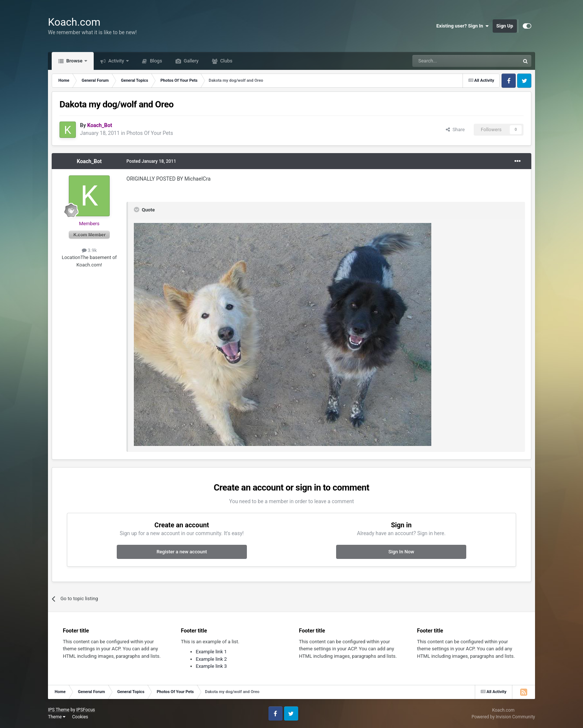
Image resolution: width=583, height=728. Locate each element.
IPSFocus (86, 710)
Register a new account (182, 552)
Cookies (80, 717)
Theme (57, 717)
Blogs (155, 61)
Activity (116, 61)
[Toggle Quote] (137, 210)
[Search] (448, 61)
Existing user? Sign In (463, 26)
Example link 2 (212, 659)
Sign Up (505, 26)
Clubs (226, 61)
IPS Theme (59, 710)
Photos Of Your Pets (150, 133)
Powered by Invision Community (503, 717)
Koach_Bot (89, 161)
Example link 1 (212, 652)
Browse (74, 61)
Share (455, 130)
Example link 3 (212, 666)
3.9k (89, 250)
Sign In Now (401, 552)
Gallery (191, 61)
